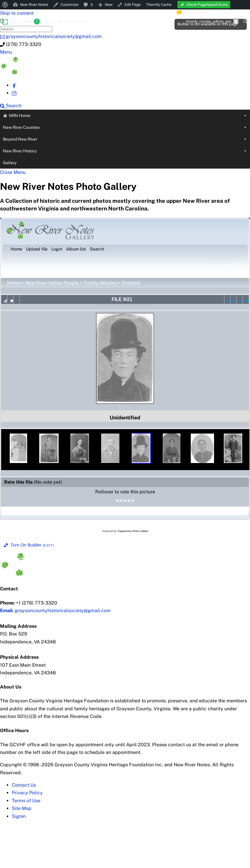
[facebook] (14, 85)
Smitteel (131, 283)
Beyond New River (125, 139)
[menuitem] (5, 5)
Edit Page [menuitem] (133, 5)
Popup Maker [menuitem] (25, 22)
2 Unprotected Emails (70, 21)
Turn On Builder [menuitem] (193, 12)
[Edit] (48, 545)
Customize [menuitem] (70, 5)
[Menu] (6, 52)
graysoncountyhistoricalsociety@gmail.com (55, 611)
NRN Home (128, 116)
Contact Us (24, 785)
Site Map (22, 808)
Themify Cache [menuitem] (159, 5)
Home (14, 283)
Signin (19, 816)
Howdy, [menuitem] (212, 21)
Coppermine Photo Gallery (133, 531)
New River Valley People (52, 283)
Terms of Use (26, 801)
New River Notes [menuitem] (34, 5)
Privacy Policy (27, 793)
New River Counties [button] (125, 127)
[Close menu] (13, 172)
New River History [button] (125, 151)
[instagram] (14, 93)
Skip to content (17, 13)
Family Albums (100, 283)
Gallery (10, 163)
